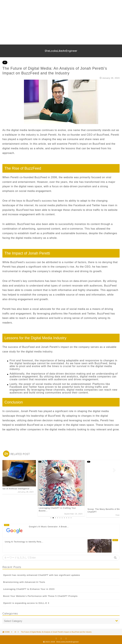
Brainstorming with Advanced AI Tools (24, 581)
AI (5, 62)
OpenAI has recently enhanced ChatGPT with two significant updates (42, 574)
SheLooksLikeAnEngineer (61, 51)
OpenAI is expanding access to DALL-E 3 (26, 602)
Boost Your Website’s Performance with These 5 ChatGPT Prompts (40, 595)
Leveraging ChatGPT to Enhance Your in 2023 (29, 588)
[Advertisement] (60, 22)
